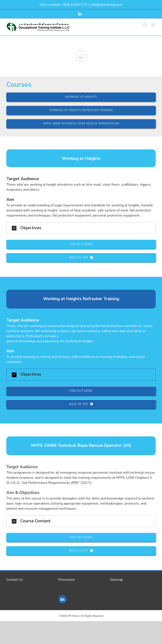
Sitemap (116, 580)
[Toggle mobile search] (145, 25)
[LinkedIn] (62, 599)
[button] (81, 228)
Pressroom (67, 580)
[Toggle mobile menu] (153, 25)
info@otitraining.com (107, 5)
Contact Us (15, 580)
